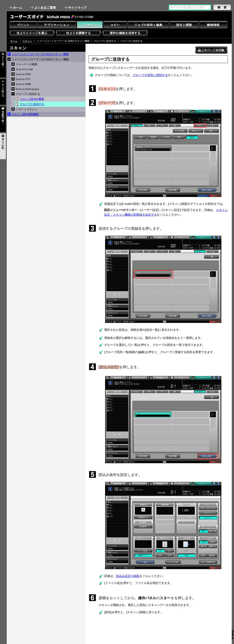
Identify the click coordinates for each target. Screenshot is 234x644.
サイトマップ (76, 8)
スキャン (27, 41)
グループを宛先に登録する (150, 75)
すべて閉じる (3, 92)
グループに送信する (32, 104)
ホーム (16, 8)
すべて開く (3, 65)
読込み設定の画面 (128, 576)
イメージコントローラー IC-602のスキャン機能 (40, 54)
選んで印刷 (3, 146)
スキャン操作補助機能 (25, 114)
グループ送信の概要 (32, 99)
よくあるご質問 (44, 8)
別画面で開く (3, 119)
